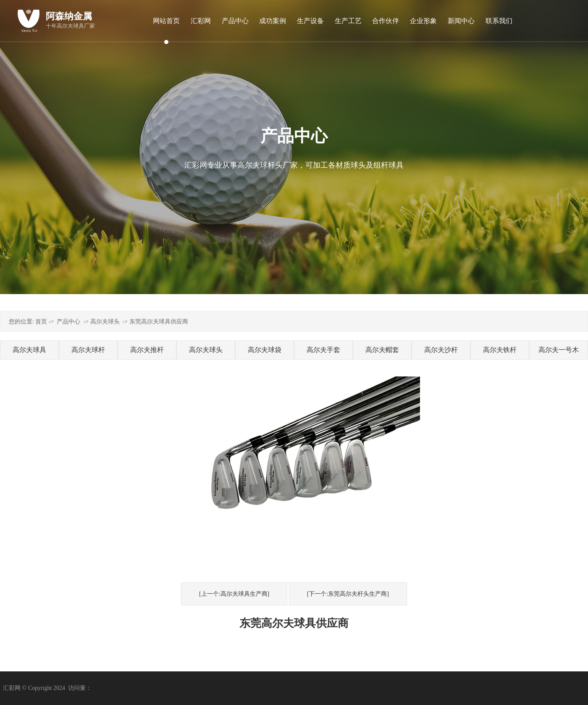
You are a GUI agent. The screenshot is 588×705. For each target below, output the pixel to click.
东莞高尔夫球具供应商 (159, 322)
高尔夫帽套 (382, 350)
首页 (41, 322)
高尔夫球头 (105, 322)
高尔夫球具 (29, 350)
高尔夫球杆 (88, 350)
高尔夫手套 (323, 350)
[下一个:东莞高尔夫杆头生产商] (348, 594)
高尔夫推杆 (147, 350)
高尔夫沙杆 (441, 350)
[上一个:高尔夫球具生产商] (234, 594)
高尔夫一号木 (559, 350)
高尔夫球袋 (265, 350)
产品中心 (68, 322)
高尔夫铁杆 (500, 350)
